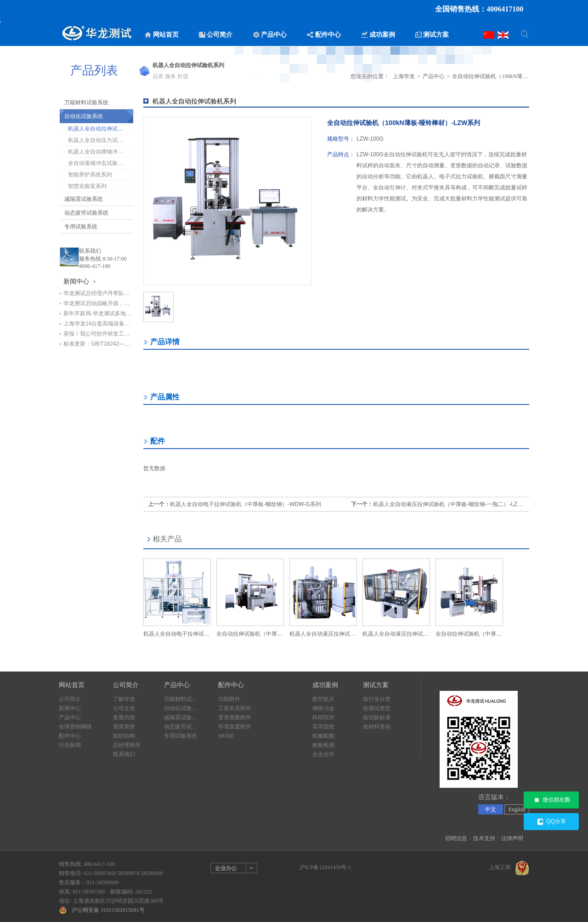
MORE (226, 736)
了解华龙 (124, 699)
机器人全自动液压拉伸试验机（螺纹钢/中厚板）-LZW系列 (396, 634)
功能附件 (229, 699)
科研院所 (323, 717)
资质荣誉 (124, 727)
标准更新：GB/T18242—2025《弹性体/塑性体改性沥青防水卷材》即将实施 (98, 344)
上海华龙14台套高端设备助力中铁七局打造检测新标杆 (98, 324)
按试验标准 (377, 717)
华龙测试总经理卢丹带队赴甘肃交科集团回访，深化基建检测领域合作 (98, 293)
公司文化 (124, 708)
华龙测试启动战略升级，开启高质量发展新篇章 (98, 303)
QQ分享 (551, 822)
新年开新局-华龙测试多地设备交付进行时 (98, 313)
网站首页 (72, 685)
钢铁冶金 (323, 708)
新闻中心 (70, 708)
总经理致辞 (127, 745)
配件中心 (70, 736)
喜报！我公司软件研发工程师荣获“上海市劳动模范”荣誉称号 (98, 334)
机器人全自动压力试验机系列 (101, 140)
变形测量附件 (235, 717)
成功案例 (325, 685)
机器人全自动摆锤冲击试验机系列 (101, 152)
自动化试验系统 (84, 116)
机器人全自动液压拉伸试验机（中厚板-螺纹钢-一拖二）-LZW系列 (453, 504)
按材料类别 (377, 727)
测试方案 (376, 685)
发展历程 (124, 717)
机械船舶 (323, 736)
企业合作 (323, 754)
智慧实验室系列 (87, 186)
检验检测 (323, 745)
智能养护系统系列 (90, 175)
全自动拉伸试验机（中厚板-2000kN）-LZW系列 (469, 634)
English (517, 809)
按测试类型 (377, 708)
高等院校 (323, 727)
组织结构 (124, 736)
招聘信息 (456, 838)
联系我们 (90, 251)
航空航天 (323, 699)
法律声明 (512, 838)
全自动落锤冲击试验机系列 (101, 163)
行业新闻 (70, 745)
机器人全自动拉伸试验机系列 (101, 129)
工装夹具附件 (235, 708)
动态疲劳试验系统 (86, 213)
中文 (491, 809)
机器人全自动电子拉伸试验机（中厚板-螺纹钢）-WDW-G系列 (245, 504)
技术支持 (484, 838)
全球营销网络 (75, 727)
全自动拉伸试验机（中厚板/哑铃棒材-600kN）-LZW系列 (250, 634)
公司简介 (70, 699)
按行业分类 (377, 699)
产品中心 (434, 76)
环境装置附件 (235, 727)
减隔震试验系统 (84, 199)
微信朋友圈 (551, 800)
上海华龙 (404, 76)
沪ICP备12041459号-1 (325, 867)
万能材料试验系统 (86, 102)
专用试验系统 (81, 227)
